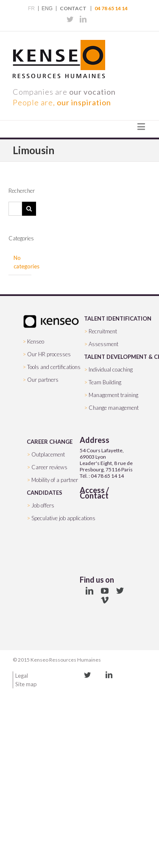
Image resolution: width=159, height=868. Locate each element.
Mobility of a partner (55, 480)
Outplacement (48, 454)
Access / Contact (94, 493)
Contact (73, 8)
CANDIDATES (45, 493)
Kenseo (36, 341)
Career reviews (49, 467)
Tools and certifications (54, 367)
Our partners (43, 380)
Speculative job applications (63, 518)
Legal (22, 676)
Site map (26, 684)
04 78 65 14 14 (111, 8)
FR (31, 8)
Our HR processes (49, 354)
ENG (47, 8)
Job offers (43, 505)
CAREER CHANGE (50, 442)
